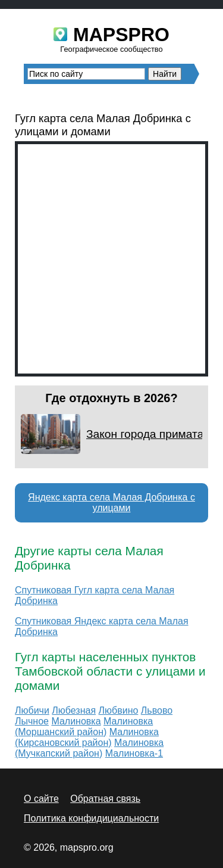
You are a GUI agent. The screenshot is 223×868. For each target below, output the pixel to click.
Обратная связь (105, 799)
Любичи (32, 710)
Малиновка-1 (134, 753)
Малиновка (76, 721)
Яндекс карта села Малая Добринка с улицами (111, 503)
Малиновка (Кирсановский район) (87, 737)
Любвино (119, 710)
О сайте (41, 799)
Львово (157, 710)
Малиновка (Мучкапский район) (89, 748)
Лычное (32, 721)
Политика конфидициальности (91, 818)
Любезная (74, 710)
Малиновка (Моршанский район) (84, 727)
